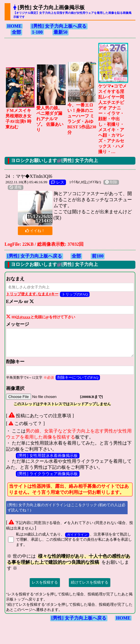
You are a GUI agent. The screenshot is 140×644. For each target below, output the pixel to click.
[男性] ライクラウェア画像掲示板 (48, 474)
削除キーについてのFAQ (78, 377)
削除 (111, 182)
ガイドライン (77, 535)
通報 (16, 187)
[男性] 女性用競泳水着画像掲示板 (48, 456)
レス (58, 182)
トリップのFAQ (75, 294)
